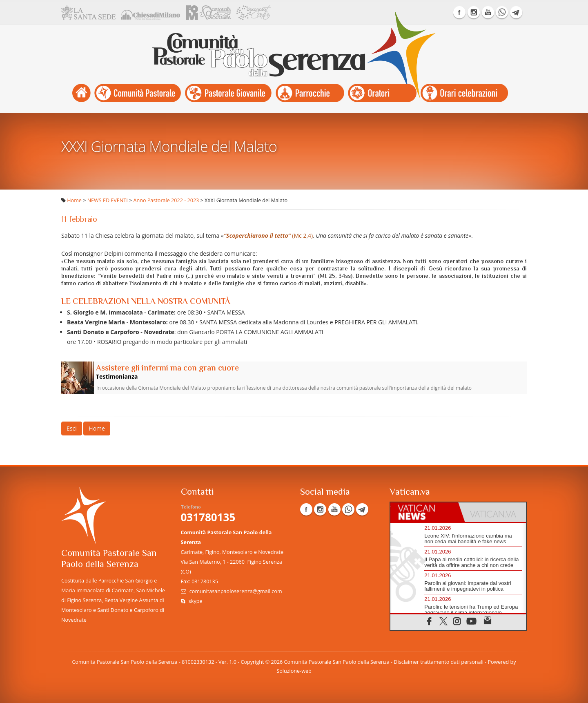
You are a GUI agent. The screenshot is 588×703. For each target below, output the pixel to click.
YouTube (488, 12)
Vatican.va (410, 492)
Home (74, 200)
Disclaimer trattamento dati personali (438, 662)
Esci (72, 428)
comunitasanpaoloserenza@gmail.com (236, 591)
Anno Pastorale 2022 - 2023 (166, 200)
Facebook (459, 12)
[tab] (424, 512)
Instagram (474, 12)
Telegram (516, 12)
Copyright (253, 662)
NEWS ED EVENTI (108, 200)
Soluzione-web (294, 671)
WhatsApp (502, 12)
